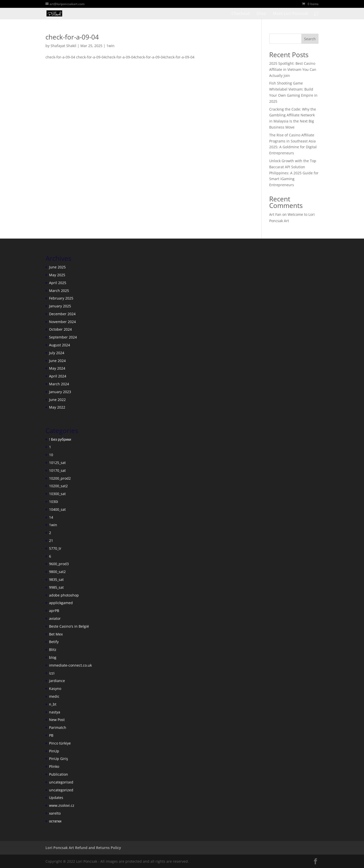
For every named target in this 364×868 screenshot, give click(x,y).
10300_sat (57, 494)
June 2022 (57, 400)
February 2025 (61, 298)
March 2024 (59, 384)
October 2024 (60, 329)
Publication (59, 774)
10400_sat (57, 509)
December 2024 (62, 314)
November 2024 (62, 322)
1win (110, 46)
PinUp (54, 751)
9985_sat (56, 587)
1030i (54, 502)
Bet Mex (56, 634)
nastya (55, 712)
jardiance (57, 681)
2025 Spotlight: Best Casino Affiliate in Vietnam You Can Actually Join (293, 69)
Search (310, 39)
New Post (57, 720)
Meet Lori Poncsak (291, 14)
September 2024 (63, 337)
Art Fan (275, 214)
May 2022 (57, 407)
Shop (261, 14)
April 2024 (58, 376)
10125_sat (57, 463)
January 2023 (60, 392)
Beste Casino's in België (69, 626)
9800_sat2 (57, 572)
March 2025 (59, 291)
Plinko (54, 766)
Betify (54, 642)
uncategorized (61, 790)
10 (51, 455)
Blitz (53, 650)
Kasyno (55, 689)
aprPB (54, 611)
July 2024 (57, 353)
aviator (55, 618)
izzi (52, 673)
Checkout (241, 14)
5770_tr (55, 548)
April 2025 (58, 283)
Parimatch (58, 727)
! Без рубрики (60, 439)
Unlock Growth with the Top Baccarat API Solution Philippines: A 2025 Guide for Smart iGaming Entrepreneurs (294, 173)
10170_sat (57, 470)
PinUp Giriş (59, 759)
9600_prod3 (59, 564)
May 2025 (57, 275)
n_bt (53, 704)
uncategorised (61, 782)
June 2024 (57, 361)
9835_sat (56, 579)
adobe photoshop (64, 595)
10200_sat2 (58, 486)
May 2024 (57, 368)
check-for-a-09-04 (72, 37)
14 (51, 517)
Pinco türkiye (60, 743)
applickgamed (61, 603)
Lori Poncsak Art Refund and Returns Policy (83, 848)
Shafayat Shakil (63, 46)
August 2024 (60, 345)
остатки (55, 821)
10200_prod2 (60, 478)
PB (51, 735)
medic (54, 696)
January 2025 (60, 306)
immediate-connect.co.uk (70, 665)
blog (53, 657)
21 (51, 541)
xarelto (55, 813)
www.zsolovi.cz (62, 805)
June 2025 (57, 267)
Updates (56, 798)
